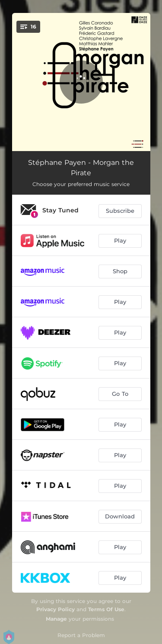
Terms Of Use (106, 609)
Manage (56, 619)
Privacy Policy (56, 609)
